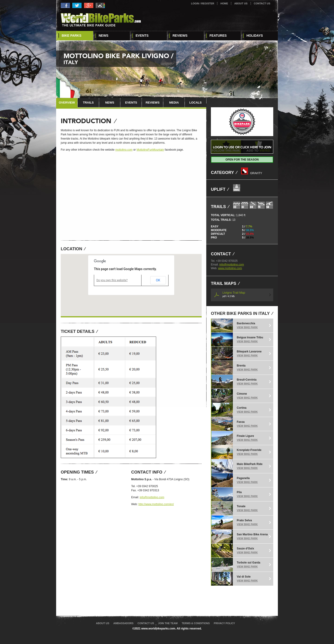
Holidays (255, 36)
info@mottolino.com (152, 497)
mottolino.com (124, 150)
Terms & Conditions (196, 623)
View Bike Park (247, 327)
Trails (88, 103)
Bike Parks (71, 36)
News (103, 36)
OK (158, 280)
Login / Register (203, 3)
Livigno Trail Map (234, 294)
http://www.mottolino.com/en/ (156, 504)
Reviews (180, 36)
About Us (241, 3)
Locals (195, 103)
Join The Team (168, 623)
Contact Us (262, 3)
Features (218, 36)
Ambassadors (123, 623)
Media (174, 103)
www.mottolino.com (230, 268)
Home (224, 3)
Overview (67, 103)
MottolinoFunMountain (150, 150)
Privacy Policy (225, 623)
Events (142, 36)
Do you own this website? (112, 280)
